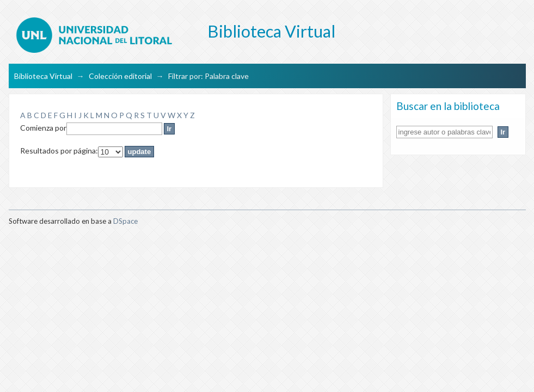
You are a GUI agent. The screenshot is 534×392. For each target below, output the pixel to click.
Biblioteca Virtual (43, 76)
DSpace (125, 221)
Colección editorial (120, 76)
